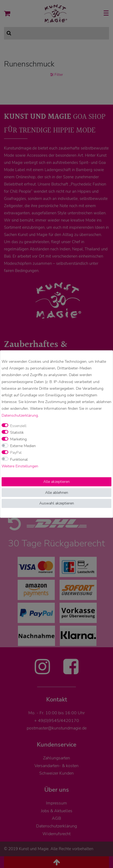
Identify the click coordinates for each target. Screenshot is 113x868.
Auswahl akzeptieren (57, 503)
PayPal (16, 453)
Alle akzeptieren (56, 482)
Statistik (17, 433)
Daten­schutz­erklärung (20, 415)
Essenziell (18, 426)
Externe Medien (23, 446)
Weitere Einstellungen (20, 466)
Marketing (18, 439)
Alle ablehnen (57, 493)
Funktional (19, 459)
